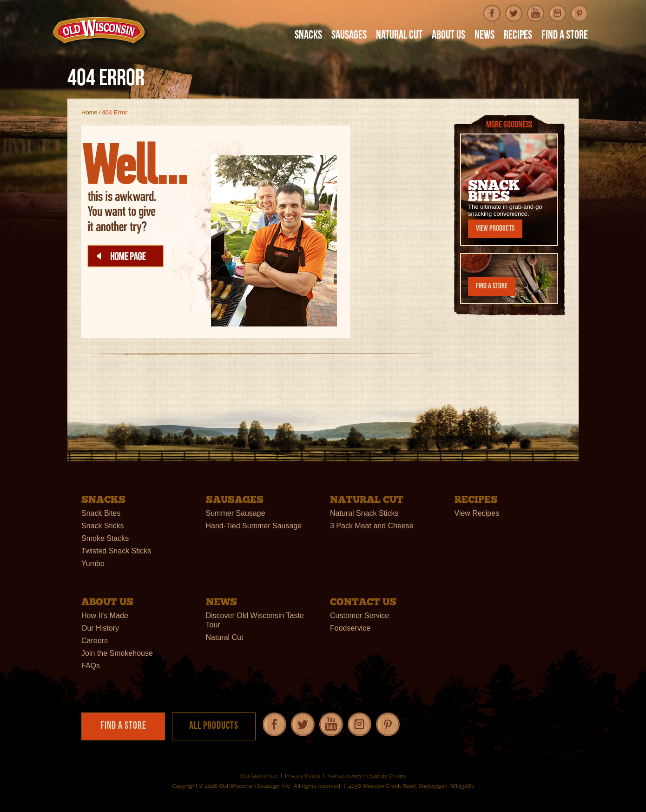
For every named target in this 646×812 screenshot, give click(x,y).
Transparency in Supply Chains (366, 776)
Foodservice (350, 628)
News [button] (484, 36)
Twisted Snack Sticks (116, 550)
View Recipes (477, 513)
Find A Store (565, 36)
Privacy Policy (303, 776)
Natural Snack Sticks (364, 513)
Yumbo (93, 563)
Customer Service (359, 615)
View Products (495, 229)
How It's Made (105, 615)
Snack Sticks (103, 525)
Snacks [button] (308, 36)
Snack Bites (101, 513)
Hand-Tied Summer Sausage (254, 525)
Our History (100, 628)
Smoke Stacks (105, 538)
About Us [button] (448, 36)
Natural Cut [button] (399, 36)
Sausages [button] (349, 36)
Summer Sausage (236, 513)
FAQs (91, 665)
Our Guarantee (259, 776)
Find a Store (492, 286)
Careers (95, 640)
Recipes (518, 36)
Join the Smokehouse (117, 653)
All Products (214, 726)
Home (89, 112)
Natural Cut (225, 637)
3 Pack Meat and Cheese (372, 525)
